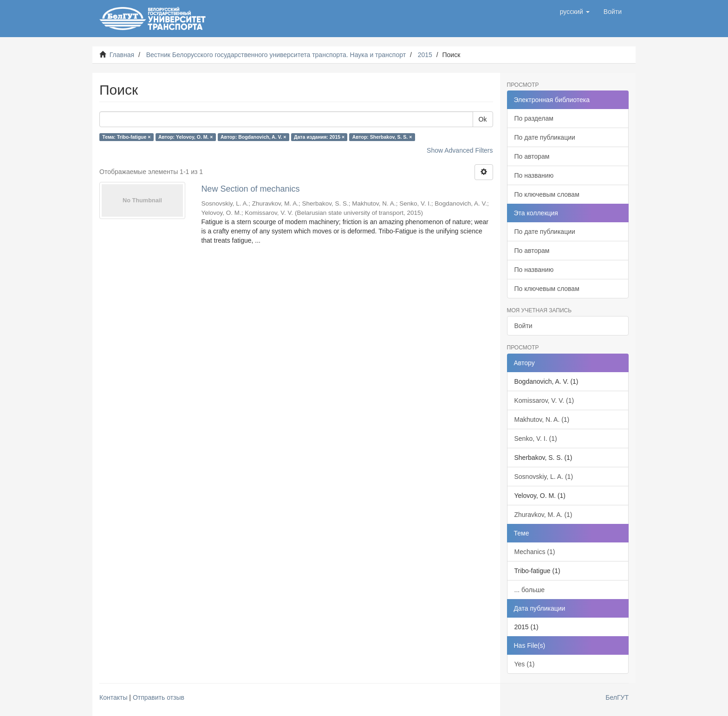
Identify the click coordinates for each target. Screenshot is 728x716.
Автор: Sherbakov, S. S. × (382, 137)
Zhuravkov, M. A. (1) (543, 515)
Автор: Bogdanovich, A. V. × (253, 137)
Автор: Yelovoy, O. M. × (186, 137)
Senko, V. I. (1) (536, 439)
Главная (122, 55)
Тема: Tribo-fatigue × (126, 137)
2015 (425, 55)
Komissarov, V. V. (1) (544, 400)
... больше (530, 590)
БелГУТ (617, 697)
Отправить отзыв (159, 697)
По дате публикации (545, 137)
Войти (523, 326)
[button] (575, 12)
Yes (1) (525, 664)
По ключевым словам (547, 194)
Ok (483, 119)
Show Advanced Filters (460, 150)
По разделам (534, 118)
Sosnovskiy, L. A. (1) (544, 477)
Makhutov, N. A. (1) (542, 419)
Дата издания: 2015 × (319, 137)
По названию (534, 175)
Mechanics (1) (535, 552)
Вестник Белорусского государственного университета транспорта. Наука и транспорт (276, 55)
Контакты (113, 697)
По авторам (532, 156)
